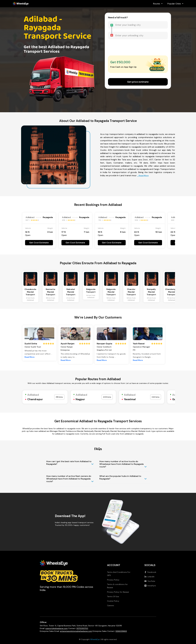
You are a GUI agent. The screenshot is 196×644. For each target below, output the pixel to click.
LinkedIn (149, 577)
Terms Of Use (113, 596)
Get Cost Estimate (39, 243)
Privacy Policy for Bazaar (118, 592)
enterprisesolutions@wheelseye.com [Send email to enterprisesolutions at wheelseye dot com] (76, 631)
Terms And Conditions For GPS (119, 574)
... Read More (143, 176)
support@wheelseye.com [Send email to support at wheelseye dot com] (57, 628)
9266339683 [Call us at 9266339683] (121, 631)
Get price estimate (138, 82)
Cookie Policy (113, 601)
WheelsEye (95, 639)
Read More (30, 357)
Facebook (150, 572)
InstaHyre (150, 586)
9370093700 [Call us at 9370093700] (82, 628)
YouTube (150, 581)
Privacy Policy (113, 580)
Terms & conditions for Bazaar (117, 586)
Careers (111, 605)
